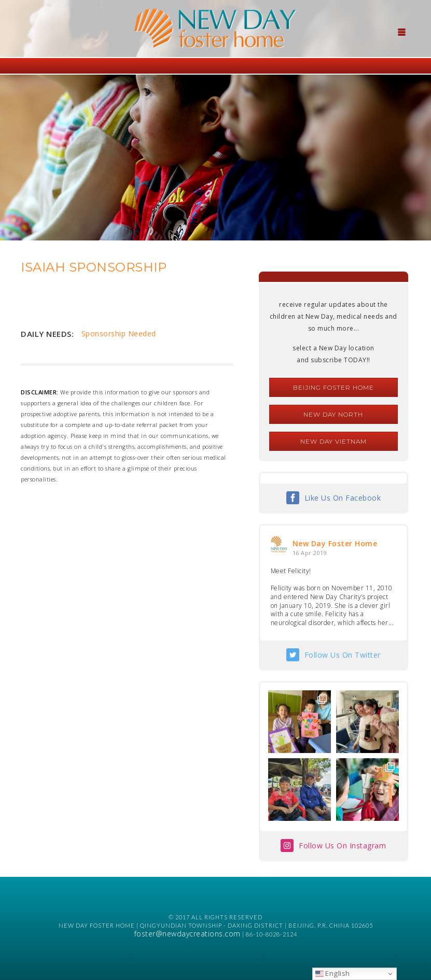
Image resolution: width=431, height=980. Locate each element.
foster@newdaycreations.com (187, 934)
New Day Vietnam (333, 441)
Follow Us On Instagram (342, 846)
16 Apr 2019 (310, 553)
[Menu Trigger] (401, 31)
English (333, 973)
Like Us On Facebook (343, 498)
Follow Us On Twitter (343, 655)
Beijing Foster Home (333, 387)
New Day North (333, 414)
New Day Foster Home (335, 543)
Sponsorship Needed (119, 333)
